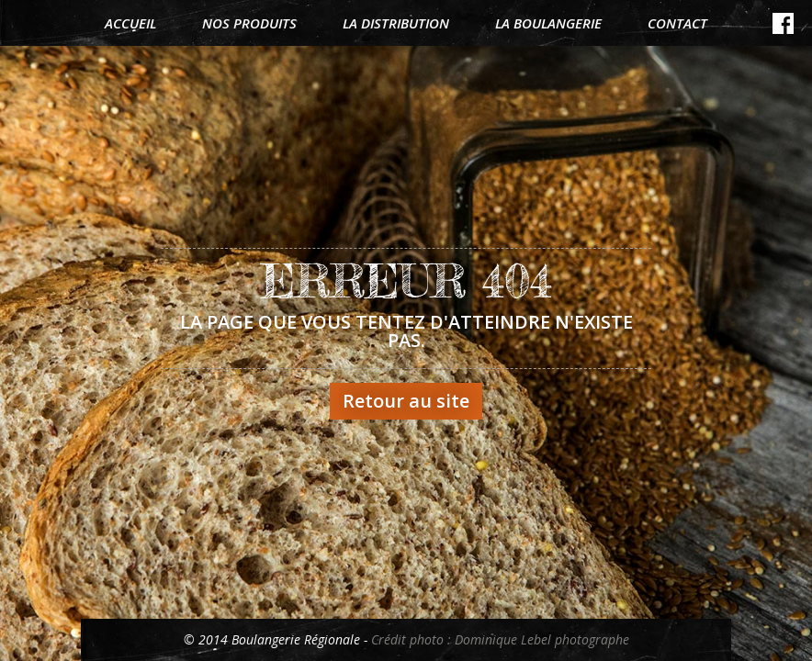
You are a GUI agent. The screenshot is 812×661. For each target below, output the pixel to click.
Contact (677, 23)
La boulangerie (548, 23)
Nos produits (249, 23)
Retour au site (406, 401)
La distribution (396, 23)
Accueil (130, 23)
